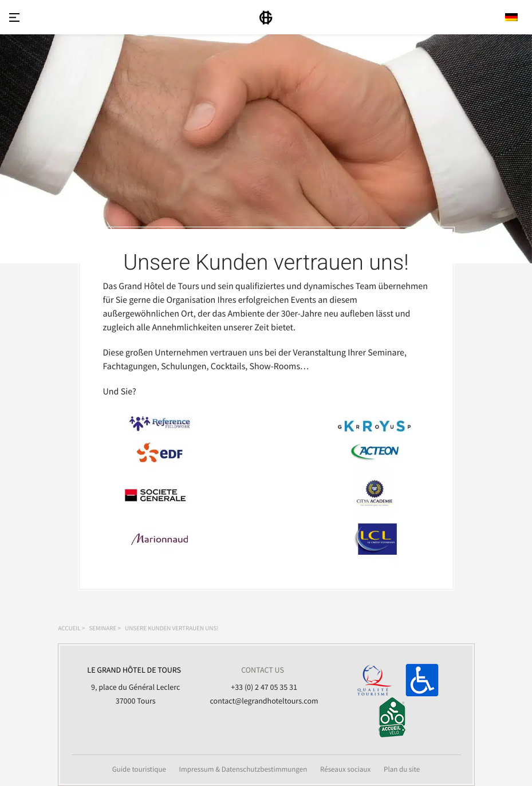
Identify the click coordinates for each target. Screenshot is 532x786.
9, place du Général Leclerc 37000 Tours (134, 684)
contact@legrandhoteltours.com (264, 701)
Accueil (70, 629)
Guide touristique (139, 769)
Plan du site (402, 769)
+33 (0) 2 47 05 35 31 (264, 687)
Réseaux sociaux (346, 769)
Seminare (103, 629)
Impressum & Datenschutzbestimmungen (243, 769)
